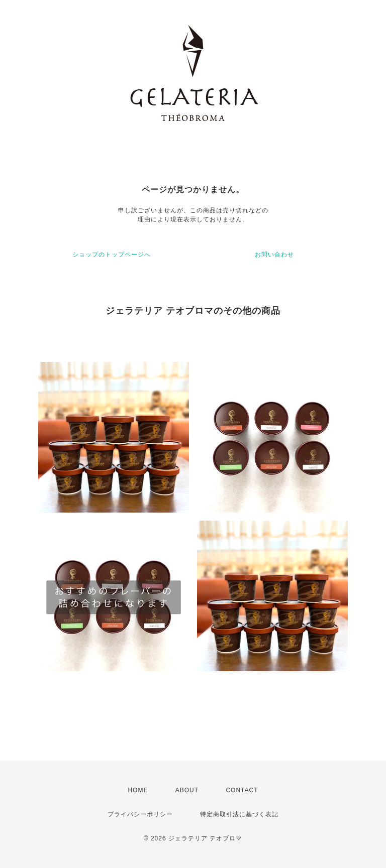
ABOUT (187, 790)
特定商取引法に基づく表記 (239, 814)
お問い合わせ (274, 255)
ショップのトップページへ (112, 255)
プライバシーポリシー (140, 814)
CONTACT (242, 790)
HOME (138, 790)
